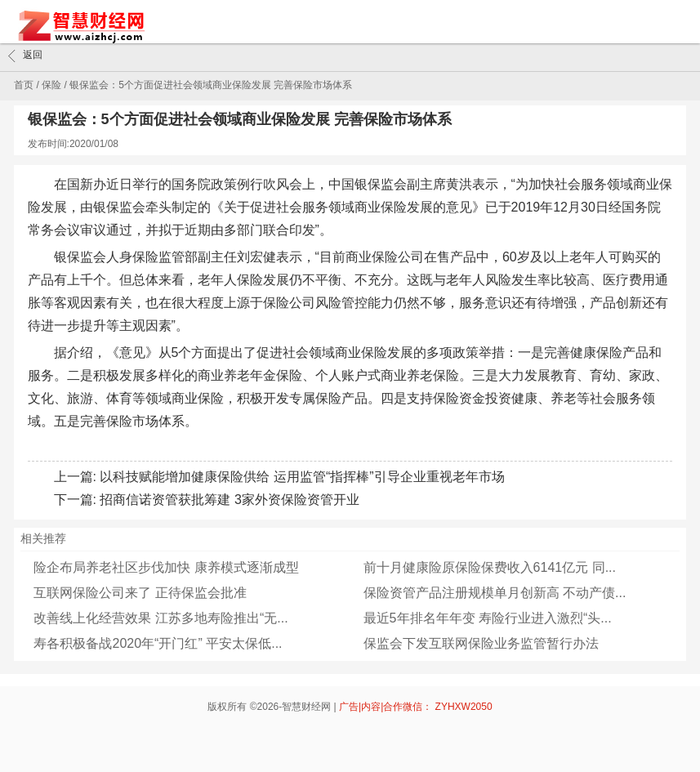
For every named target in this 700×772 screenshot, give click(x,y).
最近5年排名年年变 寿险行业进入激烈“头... (488, 618)
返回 (25, 56)
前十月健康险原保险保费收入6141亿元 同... (490, 567)
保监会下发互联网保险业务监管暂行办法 (481, 643)
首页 (24, 85)
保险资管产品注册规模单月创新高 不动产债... (495, 593)
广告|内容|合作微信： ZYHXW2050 (416, 707)
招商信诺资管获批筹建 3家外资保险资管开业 (229, 500)
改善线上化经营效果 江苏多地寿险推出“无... (161, 618)
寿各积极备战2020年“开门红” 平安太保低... (158, 643)
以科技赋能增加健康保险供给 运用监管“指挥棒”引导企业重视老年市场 (302, 477)
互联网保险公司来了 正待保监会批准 (140, 593)
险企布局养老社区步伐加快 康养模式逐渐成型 (166, 567)
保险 (51, 85)
